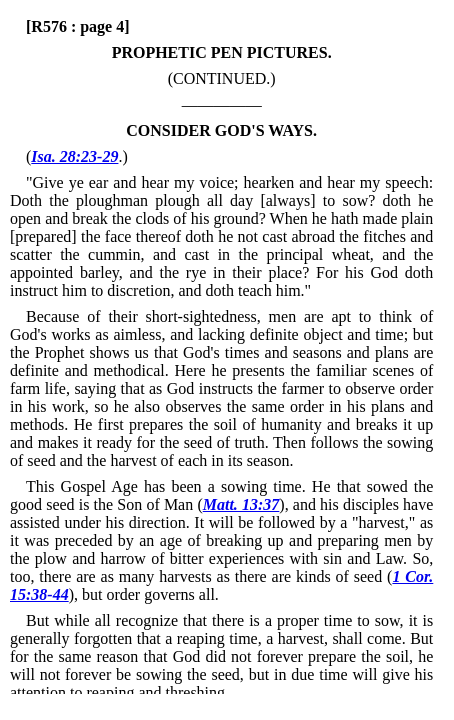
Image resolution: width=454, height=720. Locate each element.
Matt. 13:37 (241, 504)
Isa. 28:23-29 (74, 156)
